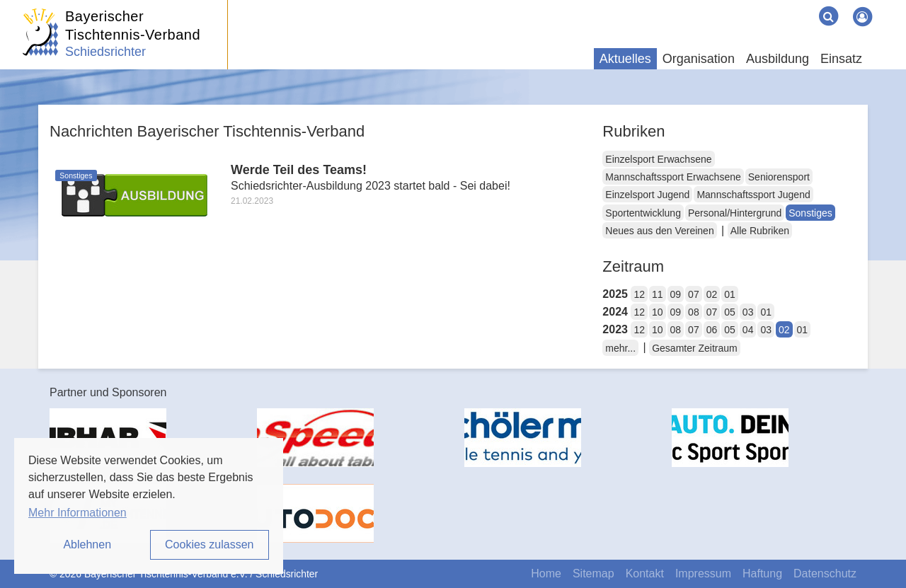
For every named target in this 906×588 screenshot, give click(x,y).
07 (694, 294)
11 (658, 294)
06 (712, 330)
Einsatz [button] (841, 59)
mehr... (620, 348)
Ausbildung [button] (778, 59)
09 (676, 294)
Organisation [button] (699, 59)
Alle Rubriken (760, 231)
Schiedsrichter (105, 52)
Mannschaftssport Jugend (753, 195)
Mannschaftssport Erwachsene (673, 177)
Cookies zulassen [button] (209, 544)
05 (730, 312)
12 (639, 294)
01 (730, 294)
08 (694, 312)
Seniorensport (779, 177)
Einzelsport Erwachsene (658, 159)
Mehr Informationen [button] (78, 513)
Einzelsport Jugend (647, 195)
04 (748, 330)
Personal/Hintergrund (735, 213)
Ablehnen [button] (87, 544)
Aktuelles (625, 59)
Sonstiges (810, 213)
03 (748, 312)
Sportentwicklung (643, 213)
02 (712, 294)
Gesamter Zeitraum (695, 348)
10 (658, 312)
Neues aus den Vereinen (659, 231)
